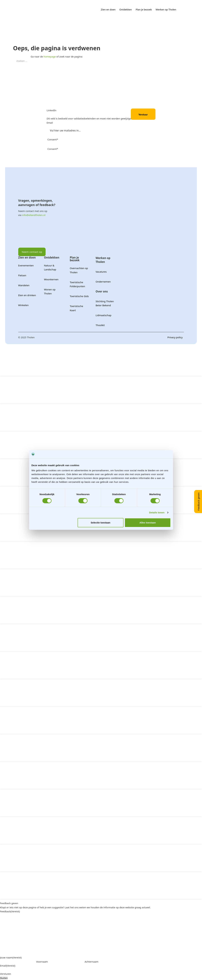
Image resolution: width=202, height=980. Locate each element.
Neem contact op (32, 252)
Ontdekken (126, 9)
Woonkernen (51, 279)
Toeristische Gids (79, 296)
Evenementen (26, 265)
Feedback (10, 911)
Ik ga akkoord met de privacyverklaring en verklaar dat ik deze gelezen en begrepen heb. (95, 144)
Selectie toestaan (101, 523)
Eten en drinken (27, 295)
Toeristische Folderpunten (77, 284)
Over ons (102, 291)
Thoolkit (100, 325)
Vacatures (101, 272)
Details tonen (157, 512)
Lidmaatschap (104, 315)
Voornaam (42, 962)
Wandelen (24, 285)
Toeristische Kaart (76, 308)
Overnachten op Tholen (79, 270)
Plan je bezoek (144, 9)
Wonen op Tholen (50, 292)
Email (50, 123)
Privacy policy (175, 337)
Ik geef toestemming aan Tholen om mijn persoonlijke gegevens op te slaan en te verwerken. (98, 153)
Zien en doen (108, 9)
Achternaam (91, 962)
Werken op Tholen (166, 9)
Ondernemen (103, 282)
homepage (50, 57)
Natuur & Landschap (50, 267)
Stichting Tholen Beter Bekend (105, 303)
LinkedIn (52, 110)
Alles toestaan (148, 523)
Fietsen (22, 275)
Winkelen (23, 305)
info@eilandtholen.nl (34, 215)
